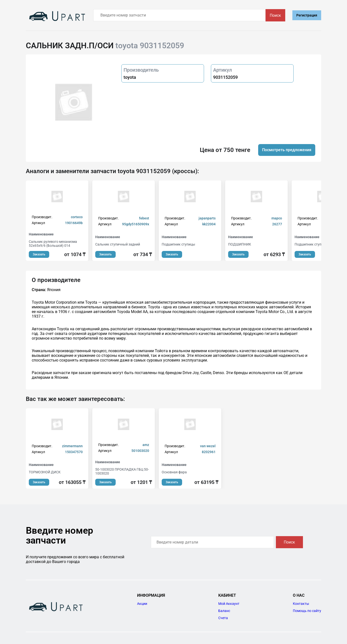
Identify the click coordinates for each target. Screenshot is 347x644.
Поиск (275, 15)
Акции (142, 604)
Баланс (224, 611)
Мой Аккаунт (229, 604)
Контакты (301, 604)
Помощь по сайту (307, 611)
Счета (223, 618)
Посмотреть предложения (287, 150)
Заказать (39, 254)
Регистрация (307, 15)
